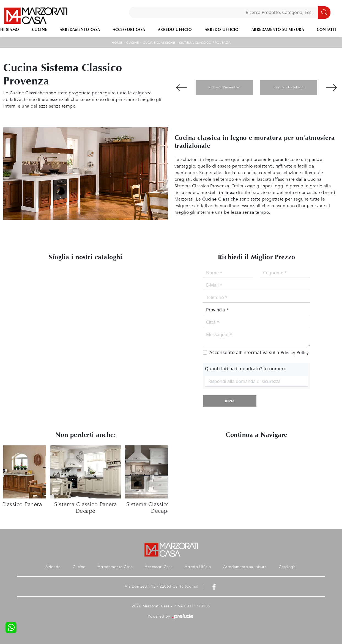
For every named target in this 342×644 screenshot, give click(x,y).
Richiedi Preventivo (225, 87)
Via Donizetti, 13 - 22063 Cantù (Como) (162, 586)
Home (117, 43)
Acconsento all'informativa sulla (259, 353)
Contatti (327, 30)
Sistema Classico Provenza (205, 43)
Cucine (39, 30)
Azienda (53, 567)
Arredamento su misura (278, 30)
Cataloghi (288, 567)
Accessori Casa (129, 30)
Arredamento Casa (80, 30)
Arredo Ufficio (175, 30)
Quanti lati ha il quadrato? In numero (246, 369)
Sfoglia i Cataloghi (289, 87)
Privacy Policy (295, 353)
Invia (230, 401)
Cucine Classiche (159, 43)
